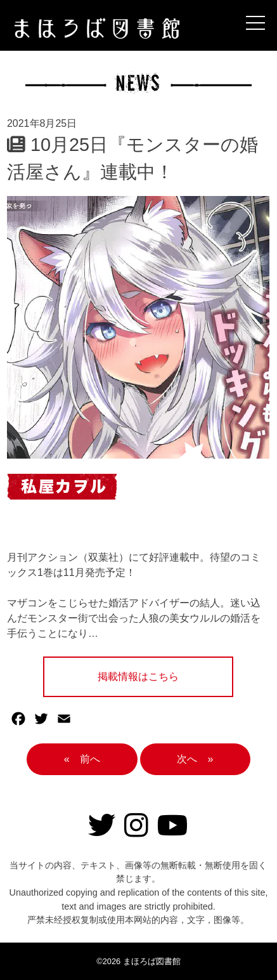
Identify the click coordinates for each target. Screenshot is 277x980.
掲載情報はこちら (138, 676)
